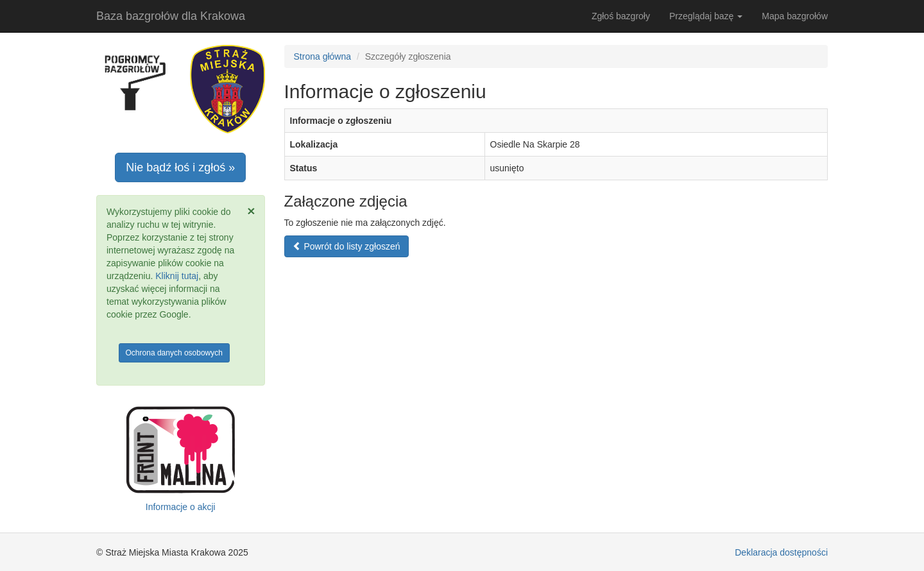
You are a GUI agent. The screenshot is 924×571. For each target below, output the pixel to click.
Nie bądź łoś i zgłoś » (180, 167)
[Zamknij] (251, 211)
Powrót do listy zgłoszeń (346, 246)
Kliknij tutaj (177, 276)
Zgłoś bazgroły (621, 16)
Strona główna (323, 56)
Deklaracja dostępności (781, 552)
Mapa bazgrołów (795, 16)
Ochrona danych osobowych (174, 353)
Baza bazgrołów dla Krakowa (171, 16)
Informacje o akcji (181, 507)
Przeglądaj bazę (706, 16)
